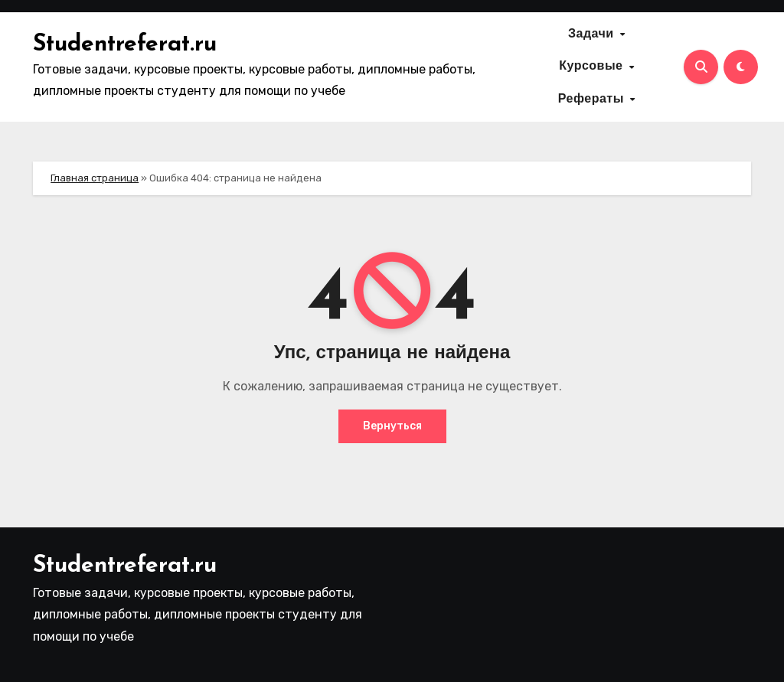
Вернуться (392, 426)
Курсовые (593, 67)
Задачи (593, 34)
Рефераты (593, 100)
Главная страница (95, 178)
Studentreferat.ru (125, 45)
